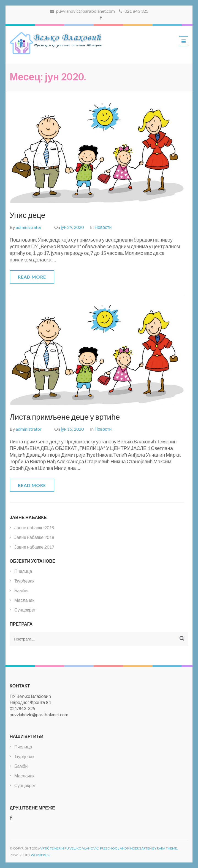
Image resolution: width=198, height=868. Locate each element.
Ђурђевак (24, 581)
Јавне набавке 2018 (34, 537)
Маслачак (24, 600)
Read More (32, 277)
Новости (103, 227)
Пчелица (23, 571)
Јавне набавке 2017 (34, 547)
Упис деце (28, 215)
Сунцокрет (25, 610)
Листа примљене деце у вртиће (65, 417)
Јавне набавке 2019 (34, 527)
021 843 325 (134, 11)
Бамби (21, 590)
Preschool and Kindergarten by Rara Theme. (139, 848)
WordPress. (41, 855)
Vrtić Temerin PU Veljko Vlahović (69, 848)
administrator (29, 227)
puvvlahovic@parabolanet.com (82, 11)
